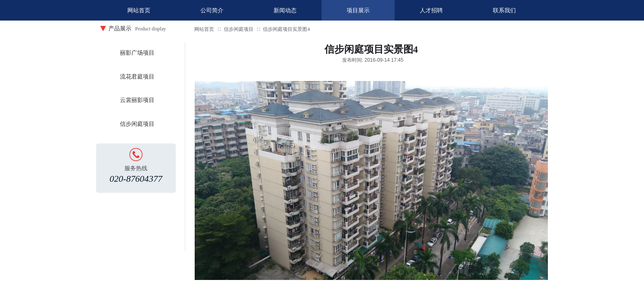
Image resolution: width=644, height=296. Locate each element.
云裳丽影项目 (137, 100)
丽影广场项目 (137, 53)
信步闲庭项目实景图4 (286, 29)
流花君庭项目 (137, 77)
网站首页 (204, 29)
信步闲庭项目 (239, 29)
